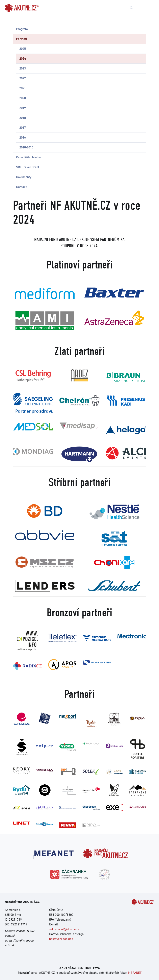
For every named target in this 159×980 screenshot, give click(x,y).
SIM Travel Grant (28, 167)
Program (22, 29)
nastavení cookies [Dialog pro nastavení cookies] (61, 939)
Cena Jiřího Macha (28, 157)
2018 (23, 118)
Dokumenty (24, 177)
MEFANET (135, 973)
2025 (23, 49)
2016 (23, 137)
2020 (23, 98)
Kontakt (21, 187)
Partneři (22, 39)
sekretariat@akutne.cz (64, 929)
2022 (23, 78)
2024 (23, 59)
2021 (23, 88)
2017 (23, 128)
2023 (23, 68)
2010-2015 (26, 147)
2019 (23, 108)
